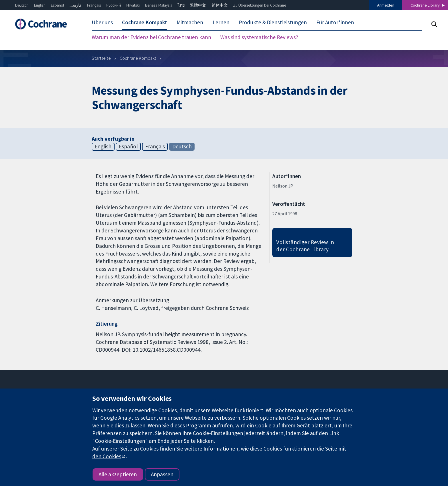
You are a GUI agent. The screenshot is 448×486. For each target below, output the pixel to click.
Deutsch (22, 5)
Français (94, 5)
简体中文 (220, 5)
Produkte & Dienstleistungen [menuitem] (273, 22)
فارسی (75, 5)
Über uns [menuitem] (102, 22)
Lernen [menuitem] (221, 22)
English (40, 5)
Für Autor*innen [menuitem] (335, 22)
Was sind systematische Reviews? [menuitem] (259, 37)
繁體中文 (198, 5)
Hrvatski (133, 5)
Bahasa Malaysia (159, 5)
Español (57, 5)
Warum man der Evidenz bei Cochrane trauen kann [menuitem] (151, 37)
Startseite (101, 58)
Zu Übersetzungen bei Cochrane (260, 5)
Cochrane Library (425, 5)
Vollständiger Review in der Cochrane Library (305, 246)
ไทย (181, 5)
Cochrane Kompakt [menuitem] (145, 22)
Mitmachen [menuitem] (190, 22)
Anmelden (386, 5)
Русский (114, 5)
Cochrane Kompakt (138, 58)
